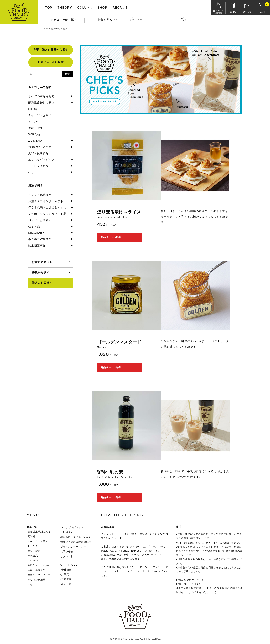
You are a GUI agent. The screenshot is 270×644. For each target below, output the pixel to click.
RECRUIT (120, 8)
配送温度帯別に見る (41, 103)
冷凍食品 (34, 134)
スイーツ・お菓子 (40, 115)
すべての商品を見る (41, 96)
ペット (33, 172)
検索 (67, 74)
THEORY (65, 8)
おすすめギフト (42, 262)
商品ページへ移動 (111, 237)
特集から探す (41, 272)
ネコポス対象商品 (40, 239)
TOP (49, 8)
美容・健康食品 (38, 153)
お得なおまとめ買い (41, 147)
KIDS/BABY (36, 233)
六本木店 (66, 579)
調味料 (33, 109)
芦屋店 (65, 574)
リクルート (67, 556)
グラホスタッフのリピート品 (47, 214)
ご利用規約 (67, 532)
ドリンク (34, 122)
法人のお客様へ (42, 283)
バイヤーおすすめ (40, 220)
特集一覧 (55, 29)
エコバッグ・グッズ (41, 160)
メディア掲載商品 (40, 195)
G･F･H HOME (69, 565)
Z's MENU (35, 141)
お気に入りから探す (51, 62)
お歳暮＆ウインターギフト (46, 201)
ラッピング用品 (38, 166)
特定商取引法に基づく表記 (76, 537)
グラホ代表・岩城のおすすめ (47, 207)
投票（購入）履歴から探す (51, 50)
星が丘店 (66, 584)
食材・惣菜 (36, 128)
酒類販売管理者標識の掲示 (76, 542)
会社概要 (66, 570)
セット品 (34, 227)
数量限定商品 (37, 245)
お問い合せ (67, 552)
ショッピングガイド (72, 527)
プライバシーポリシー (73, 547)
